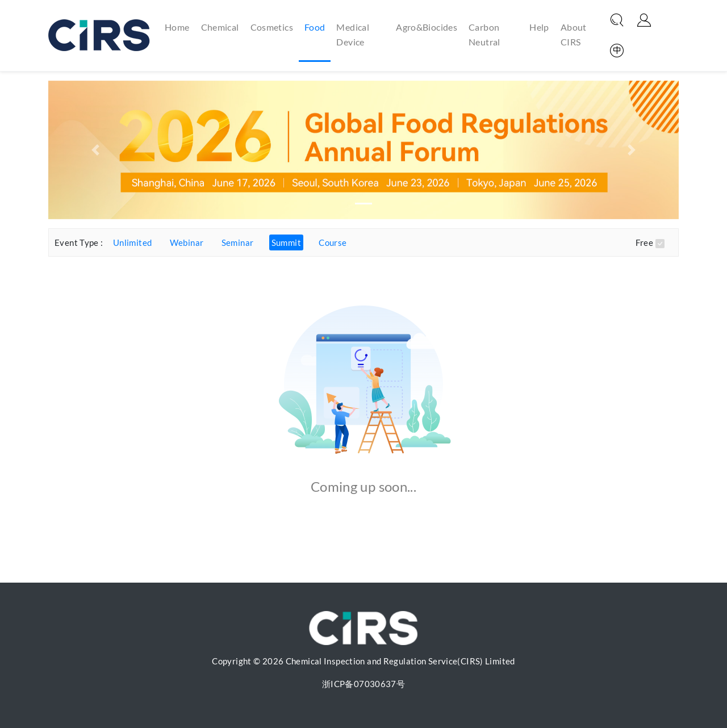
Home (177, 26)
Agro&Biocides (427, 27)
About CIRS (574, 34)
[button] (96, 150)
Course (333, 242)
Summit (286, 242)
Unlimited (132, 242)
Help (539, 27)
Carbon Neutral (484, 34)
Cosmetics (272, 27)
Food (315, 27)
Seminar (238, 242)
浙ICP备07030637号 (363, 684)
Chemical (220, 27)
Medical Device (353, 34)
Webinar (187, 242)
